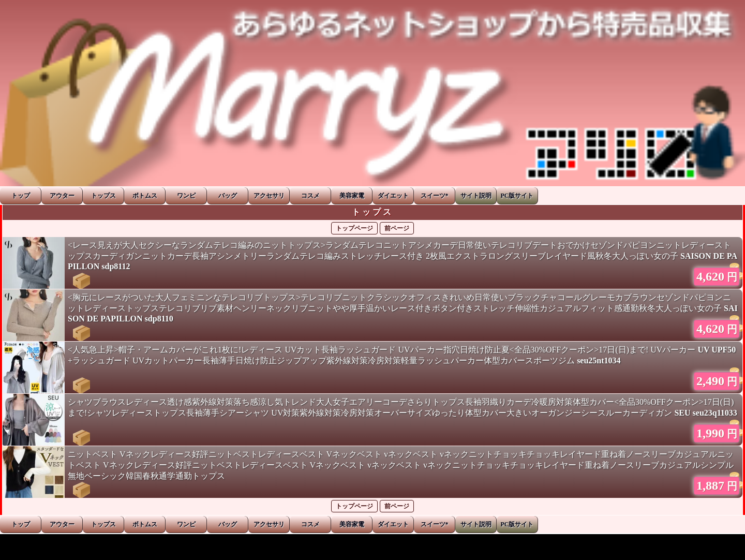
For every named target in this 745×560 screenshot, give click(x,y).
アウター (62, 196)
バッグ (228, 196)
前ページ (397, 228)
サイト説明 (476, 196)
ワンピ (186, 196)
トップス (103, 196)
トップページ (354, 228)
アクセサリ (269, 196)
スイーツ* (435, 196)
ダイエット (393, 196)
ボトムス (145, 196)
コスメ (310, 196)
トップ (21, 196)
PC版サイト (517, 196)
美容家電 (352, 196)
